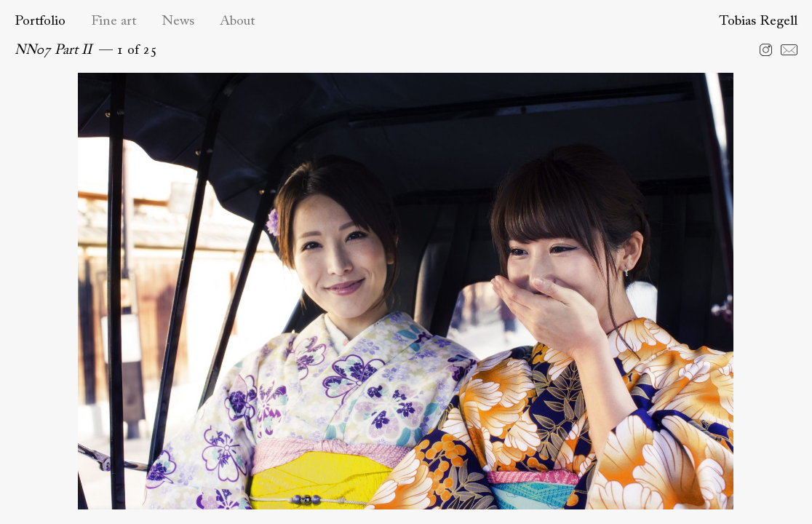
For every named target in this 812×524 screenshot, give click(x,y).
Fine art (114, 21)
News (178, 21)
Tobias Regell (758, 21)
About (237, 21)
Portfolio (40, 21)
